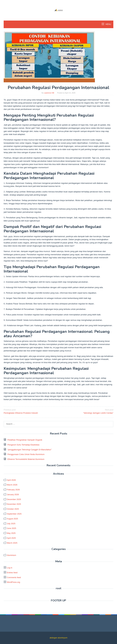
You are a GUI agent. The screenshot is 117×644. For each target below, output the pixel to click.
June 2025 (12, 528)
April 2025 (11, 538)
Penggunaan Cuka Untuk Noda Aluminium (26, 454)
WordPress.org (13, 582)
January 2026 (13, 494)
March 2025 (12, 543)
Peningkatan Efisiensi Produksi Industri (30, 411)
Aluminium (12, 555)
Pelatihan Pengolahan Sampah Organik (25, 440)
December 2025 (14, 499)
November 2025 (14, 504)
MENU (108, 24)
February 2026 (13, 490)
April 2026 (11, 480)
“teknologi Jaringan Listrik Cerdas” (87, 411)
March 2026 (12, 485)
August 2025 (12, 519)
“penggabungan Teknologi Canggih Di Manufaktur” (30, 450)
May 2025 (11, 533)
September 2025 (14, 514)
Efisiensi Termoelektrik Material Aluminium (26, 459)
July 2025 (11, 524)
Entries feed (12, 573)
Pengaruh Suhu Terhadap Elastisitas (23, 445)
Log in (10, 568)
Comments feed (14, 577)
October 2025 (13, 509)
